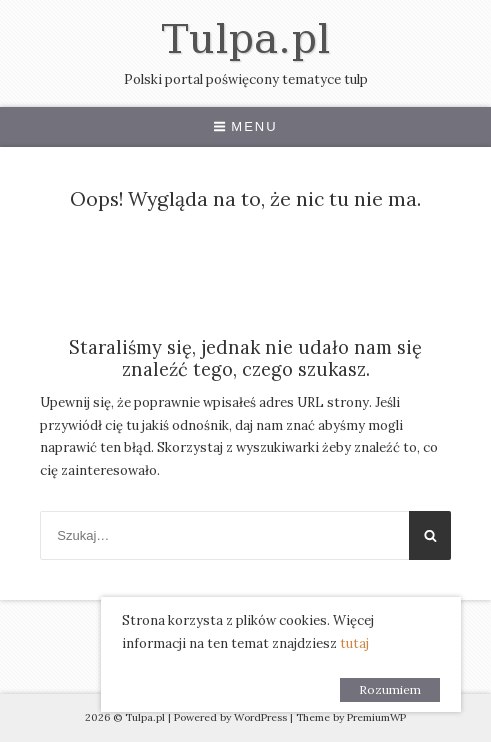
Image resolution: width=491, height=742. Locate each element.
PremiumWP (376, 717)
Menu (245, 126)
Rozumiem (390, 689)
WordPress (260, 717)
